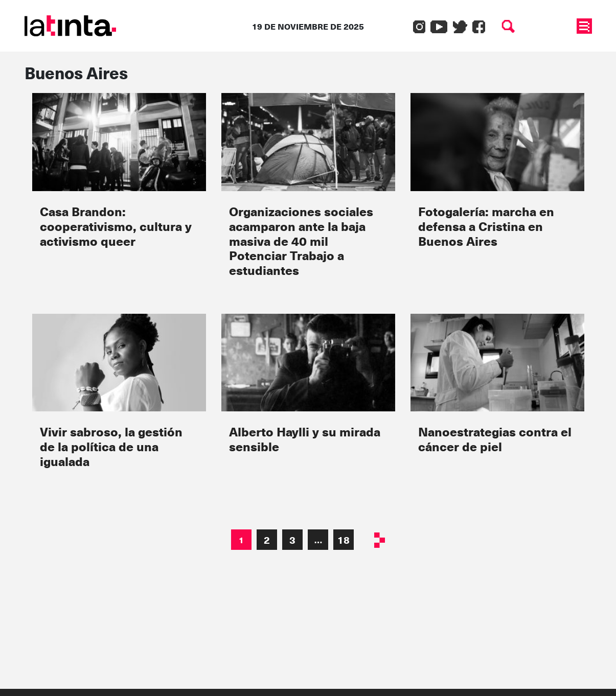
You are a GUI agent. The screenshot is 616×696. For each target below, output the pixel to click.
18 (344, 540)
